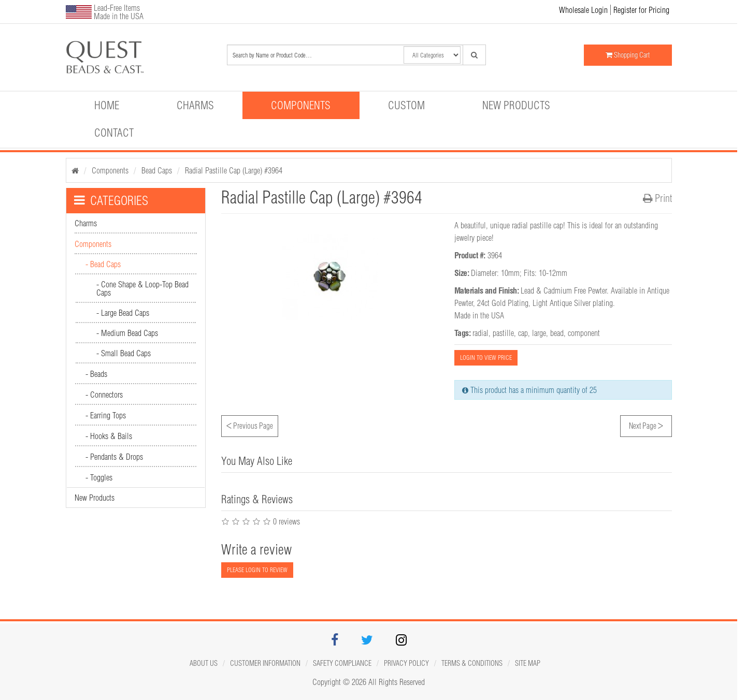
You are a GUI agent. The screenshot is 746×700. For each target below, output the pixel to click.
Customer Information (265, 663)
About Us (204, 663)
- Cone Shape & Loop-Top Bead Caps (142, 288)
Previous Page (250, 425)
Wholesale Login (583, 10)
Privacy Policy (406, 663)
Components (301, 105)
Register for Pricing (641, 10)
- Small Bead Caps (124, 353)
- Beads (96, 374)
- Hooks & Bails (109, 436)
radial (480, 333)
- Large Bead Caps (123, 313)
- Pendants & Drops (114, 457)
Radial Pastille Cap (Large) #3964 (234, 170)
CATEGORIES (111, 200)
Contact (114, 133)
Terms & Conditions (472, 663)
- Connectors (104, 395)
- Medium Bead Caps (127, 333)
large (539, 333)
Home (107, 105)
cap (523, 333)
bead (557, 333)
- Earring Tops (106, 415)
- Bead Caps (103, 264)
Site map (528, 663)
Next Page (646, 425)
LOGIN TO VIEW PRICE (486, 358)
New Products (516, 105)
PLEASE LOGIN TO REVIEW (257, 570)
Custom (406, 105)
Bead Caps (157, 170)
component (584, 333)
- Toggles (99, 477)
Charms (195, 105)
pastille (503, 333)
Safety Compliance (342, 663)
